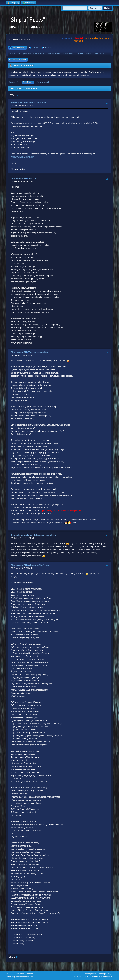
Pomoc (87, 974)
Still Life (32, 178)
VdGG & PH (17, 102)
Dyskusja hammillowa (22, 535)
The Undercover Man (38, 352)
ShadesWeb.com (27, 977)
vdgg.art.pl (78, 38)
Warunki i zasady (98, 974)
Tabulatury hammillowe (45, 535)
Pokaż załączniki (43, 82)
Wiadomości (14, 82)
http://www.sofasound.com (23, 157)
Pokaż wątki (28, 82)
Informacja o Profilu (18, 60)
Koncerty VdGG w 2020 (35, 102)
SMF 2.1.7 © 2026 (13, 974)
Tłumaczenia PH (19, 178)
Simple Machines (27, 974)
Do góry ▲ (109, 974)
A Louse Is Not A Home (39, 565)
